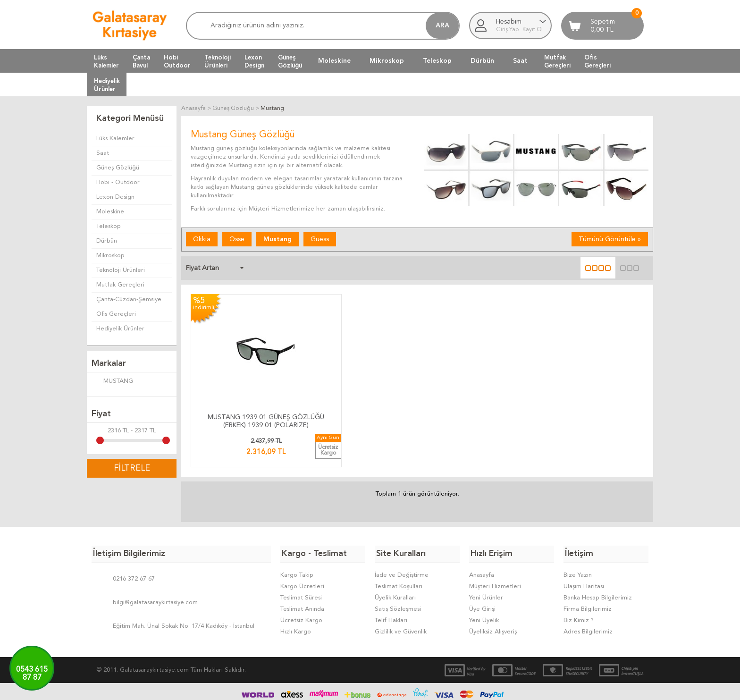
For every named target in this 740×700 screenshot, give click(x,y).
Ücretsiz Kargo (301, 588)
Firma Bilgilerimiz (588, 577)
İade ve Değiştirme (402, 543)
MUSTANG (112, 382)
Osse (237, 239)
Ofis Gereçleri (116, 314)
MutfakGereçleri (557, 61)
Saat (520, 61)
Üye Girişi (482, 577)
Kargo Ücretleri (302, 554)
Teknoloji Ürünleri (121, 270)
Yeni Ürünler (486, 565)
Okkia (202, 239)
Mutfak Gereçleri (120, 285)
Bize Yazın (578, 543)
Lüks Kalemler (115, 139)
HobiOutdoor (177, 61)
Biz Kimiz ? (579, 588)
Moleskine (334, 61)
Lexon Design (115, 197)
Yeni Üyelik (484, 588)
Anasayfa (482, 543)
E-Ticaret (342, 688)
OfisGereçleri (597, 61)
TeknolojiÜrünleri (218, 61)
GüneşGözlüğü (290, 61)
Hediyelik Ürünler (120, 329)
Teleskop (437, 61)
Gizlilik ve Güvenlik (401, 599)
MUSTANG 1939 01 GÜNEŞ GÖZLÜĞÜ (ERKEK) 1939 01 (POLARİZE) (244, 392)
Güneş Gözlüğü (118, 168)
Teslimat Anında (302, 577)
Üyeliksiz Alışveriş (493, 599)
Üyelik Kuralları (395, 565)
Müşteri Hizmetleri (495, 554)
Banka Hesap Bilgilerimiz (598, 565)
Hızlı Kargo (296, 599)
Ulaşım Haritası (584, 554)
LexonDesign (254, 61)
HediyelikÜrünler (107, 85)
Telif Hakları (391, 588)
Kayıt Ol (533, 30)
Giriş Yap (508, 30)
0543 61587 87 (32, 674)
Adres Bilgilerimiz (588, 599)
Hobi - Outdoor (118, 182)
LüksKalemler (106, 61)
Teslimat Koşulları (399, 554)
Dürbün (482, 61)
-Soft (323, 688)
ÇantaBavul (141, 61)
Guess (320, 239)
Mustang (277, 239)
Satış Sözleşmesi (398, 577)
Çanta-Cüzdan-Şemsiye (129, 299)
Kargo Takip (297, 543)
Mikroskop (387, 61)
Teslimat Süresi (301, 565)
